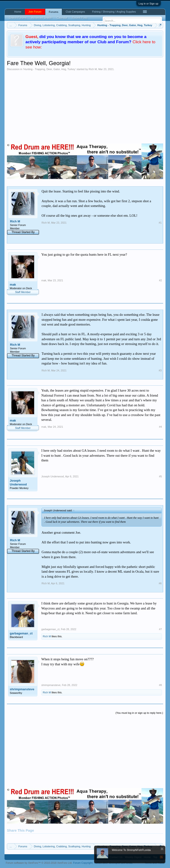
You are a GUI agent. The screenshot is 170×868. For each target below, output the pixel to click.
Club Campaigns (75, 12)
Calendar (62, 18)
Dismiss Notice (162, 849)
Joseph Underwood (18, 482)
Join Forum (35, 12)
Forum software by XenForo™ (39, 863)
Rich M (93, 69)
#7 (160, 629)
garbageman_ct (21, 633)
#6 (160, 583)
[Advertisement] (85, 106)
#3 (160, 370)
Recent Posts (80, 18)
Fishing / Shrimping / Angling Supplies (114, 12)
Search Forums (18, 18)
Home (18, 12)
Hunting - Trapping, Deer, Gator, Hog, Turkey (49, 69)
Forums (54, 12)
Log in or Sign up (149, 4)
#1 (160, 223)
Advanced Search (42, 18)
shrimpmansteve (22, 689)
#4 (160, 427)
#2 (160, 280)
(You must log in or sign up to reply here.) (139, 713)
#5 (160, 476)
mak (13, 285)
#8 (160, 685)
